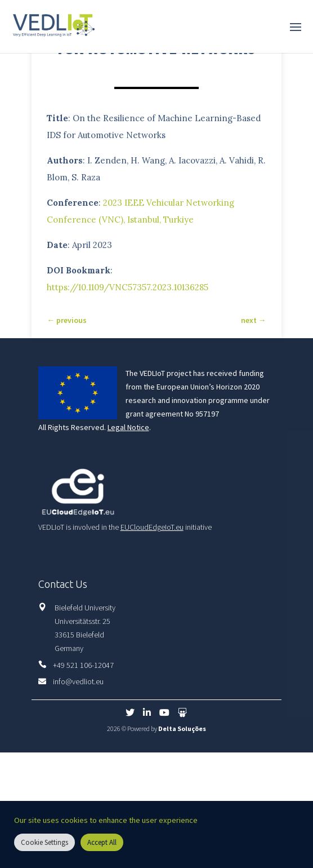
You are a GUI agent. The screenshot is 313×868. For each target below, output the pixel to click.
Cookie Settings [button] (44, 842)
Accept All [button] (102, 842)
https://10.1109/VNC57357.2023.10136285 (128, 287)
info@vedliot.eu (78, 681)
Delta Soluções (182, 728)
